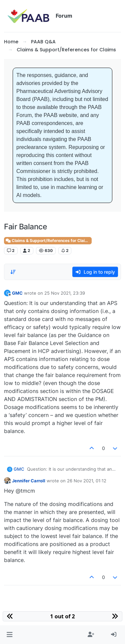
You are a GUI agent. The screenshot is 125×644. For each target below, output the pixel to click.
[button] (9, 635)
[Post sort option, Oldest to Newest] (13, 272)
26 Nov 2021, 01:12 (87, 481)
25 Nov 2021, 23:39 (65, 293)
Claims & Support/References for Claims (48, 240)
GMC (17, 293)
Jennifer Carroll (29, 481)
